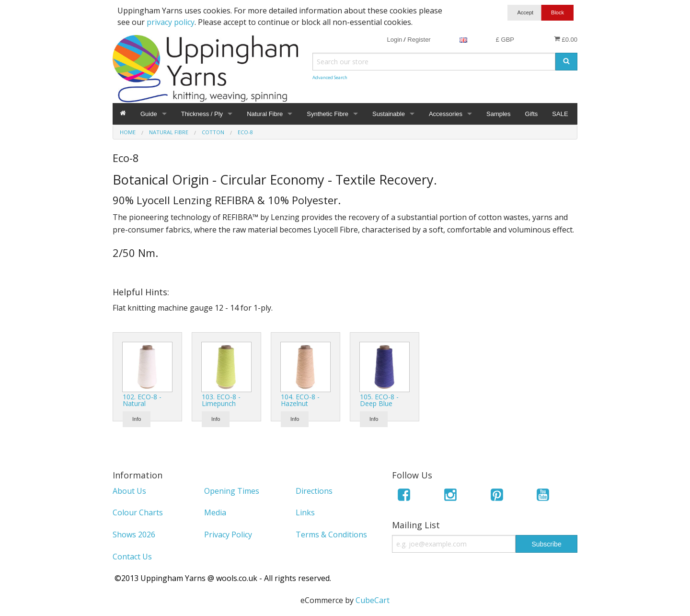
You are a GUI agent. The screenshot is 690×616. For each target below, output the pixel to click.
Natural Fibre (265, 114)
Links (305, 512)
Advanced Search (330, 77)
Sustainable (389, 114)
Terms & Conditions (331, 535)
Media (215, 512)
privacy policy (171, 22)
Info (137, 419)
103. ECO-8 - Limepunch (221, 400)
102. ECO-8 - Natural (142, 400)
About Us (129, 491)
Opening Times (232, 491)
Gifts (532, 114)
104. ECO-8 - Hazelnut (300, 400)
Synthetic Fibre (328, 114)
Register (419, 40)
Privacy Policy (228, 535)
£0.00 (566, 39)
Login (394, 40)
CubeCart (373, 600)
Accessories (446, 114)
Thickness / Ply (202, 114)
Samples (499, 114)
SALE (560, 114)
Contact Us (132, 557)
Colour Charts (138, 512)
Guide (149, 114)
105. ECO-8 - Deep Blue (379, 400)
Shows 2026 (134, 535)
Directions (314, 491)
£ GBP (505, 40)
